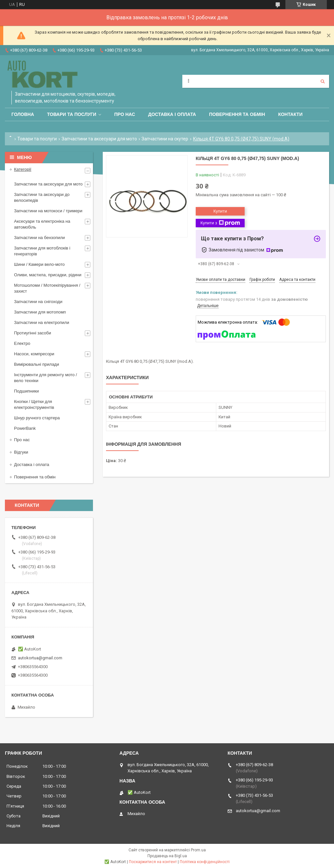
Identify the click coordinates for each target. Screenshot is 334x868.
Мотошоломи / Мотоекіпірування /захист (47, 288)
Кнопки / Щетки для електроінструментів (34, 404)
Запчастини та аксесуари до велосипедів (42, 197)
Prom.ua (198, 850)
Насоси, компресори (34, 354)
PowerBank (25, 428)
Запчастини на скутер (165, 139)
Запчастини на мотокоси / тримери (48, 211)
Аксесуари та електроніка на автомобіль (42, 224)
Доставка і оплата (172, 114)
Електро (22, 343)
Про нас (125, 114)
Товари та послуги (72, 114)
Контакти (290, 114)
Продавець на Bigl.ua (167, 856)
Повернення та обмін (237, 114)
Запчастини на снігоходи (38, 302)
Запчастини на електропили (42, 322)
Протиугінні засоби (33, 333)
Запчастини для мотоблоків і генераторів (42, 251)
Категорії (23, 169)
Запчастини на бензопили (39, 238)
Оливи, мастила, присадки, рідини (48, 275)
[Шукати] (323, 81)
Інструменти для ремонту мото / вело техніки (46, 378)
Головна (23, 114)
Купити (220, 211)
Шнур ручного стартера (37, 418)
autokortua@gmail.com (40, 658)
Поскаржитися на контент (153, 862)
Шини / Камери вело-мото (39, 264)
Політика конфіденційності (205, 862)
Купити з (220, 223)
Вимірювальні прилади (37, 364)
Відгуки (21, 452)
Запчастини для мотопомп (40, 312)
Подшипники (26, 391)
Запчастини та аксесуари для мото (99, 139)
